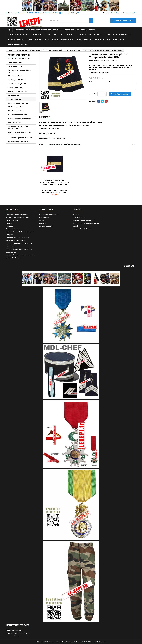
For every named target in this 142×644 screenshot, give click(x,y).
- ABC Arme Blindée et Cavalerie (18, 633)
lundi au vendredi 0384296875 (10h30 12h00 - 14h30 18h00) (36, 13)
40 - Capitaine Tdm (16, 111)
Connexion (115, 13)
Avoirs (42, 220)
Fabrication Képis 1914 (14, 630)
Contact (77, 209)
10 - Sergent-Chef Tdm (17, 80)
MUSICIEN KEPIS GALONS (18, 45)
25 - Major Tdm (14, 95)
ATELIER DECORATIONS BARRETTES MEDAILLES (26, 35)
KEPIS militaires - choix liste (16, 241)
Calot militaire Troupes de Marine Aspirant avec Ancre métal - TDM (55, 186)
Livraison (9, 223)
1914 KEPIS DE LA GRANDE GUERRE (89, 35)
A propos (9, 226)
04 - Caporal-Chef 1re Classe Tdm (19, 71)
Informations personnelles (49, 215)
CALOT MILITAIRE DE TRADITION (60, 35)
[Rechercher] (71, 20)
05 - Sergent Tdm (15, 76)
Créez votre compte (129, 13)
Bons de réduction (46, 226)
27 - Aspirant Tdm (15, 99)
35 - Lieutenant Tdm (16, 107)
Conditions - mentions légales (17, 215)
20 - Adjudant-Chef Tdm (18, 91)
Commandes (44, 217)
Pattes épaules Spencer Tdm (19, 142)
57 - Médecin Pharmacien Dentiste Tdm (18, 127)
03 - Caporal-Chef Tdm (17, 66)
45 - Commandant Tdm (17, 115)
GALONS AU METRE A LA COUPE (118, 35)
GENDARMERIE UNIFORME (38, 40)
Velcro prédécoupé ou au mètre (18, 636)
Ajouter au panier (120, 94)
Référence (93, 61)
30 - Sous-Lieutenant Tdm (18, 103)
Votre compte (46, 209)
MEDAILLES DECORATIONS (62, 40)
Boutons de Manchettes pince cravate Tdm (19, 133)
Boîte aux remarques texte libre (101, 82)
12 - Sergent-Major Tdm (17, 84)
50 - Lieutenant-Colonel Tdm (19, 119)
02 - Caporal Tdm (15, 63)
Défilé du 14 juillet (12, 220)
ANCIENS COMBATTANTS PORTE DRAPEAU (80, 30)
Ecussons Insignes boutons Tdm (20, 138)
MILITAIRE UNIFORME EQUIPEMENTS (89, 40)
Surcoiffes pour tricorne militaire (18, 217)
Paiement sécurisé (13, 229)
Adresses (43, 223)
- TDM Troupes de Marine (18, 55)
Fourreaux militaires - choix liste (17, 238)
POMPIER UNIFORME (115, 40)
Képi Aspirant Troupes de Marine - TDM (88, 184)
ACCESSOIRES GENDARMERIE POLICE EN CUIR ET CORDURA (37, 30)
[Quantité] (101, 94)
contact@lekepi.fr (73, 13)
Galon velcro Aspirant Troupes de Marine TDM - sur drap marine (120, 184)
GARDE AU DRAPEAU (16, 40)
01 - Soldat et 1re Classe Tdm (19, 59)
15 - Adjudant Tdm (15, 88)
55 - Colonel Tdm (15, 122)
